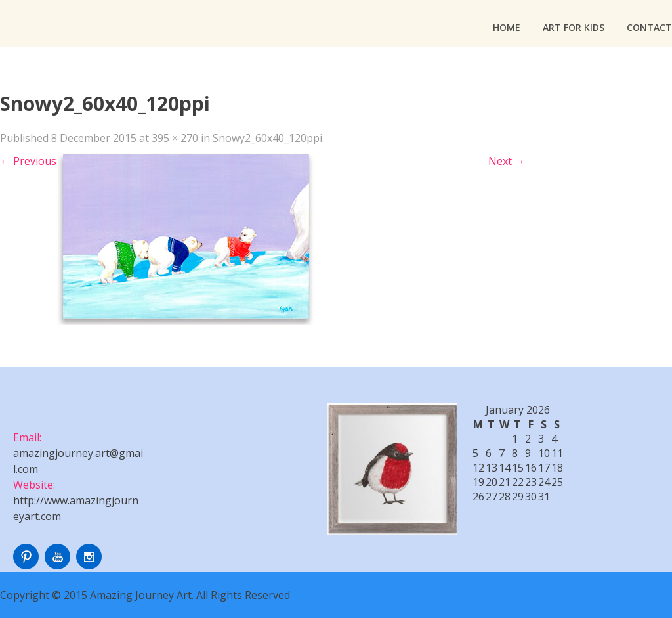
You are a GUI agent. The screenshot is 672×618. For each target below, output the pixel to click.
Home (507, 27)
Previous (28, 161)
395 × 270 (175, 138)
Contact (649, 27)
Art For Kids (574, 27)
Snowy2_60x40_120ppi (267, 138)
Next (507, 161)
